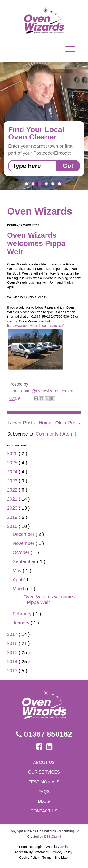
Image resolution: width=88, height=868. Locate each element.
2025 (13, 463)
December (24, 534)
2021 (13, 499)
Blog (44, 801)
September (25, 561)
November (24, 543)
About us (44, 763)
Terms (47, 858)
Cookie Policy (29, 858)
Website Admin (57, 847)
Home (45, 423)
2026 (13, 453)
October (22, 552)
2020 (13, 508)
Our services (44, 772)
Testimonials (44, 782)
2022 (13, 490)
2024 (13, 472)
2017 (13, 634)
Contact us (44, 811)
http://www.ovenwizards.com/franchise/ (35, 326)
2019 (13, 517)
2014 (13, 662)
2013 (13, 671)
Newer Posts (21, 423)
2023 (13, 481)
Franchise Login (31, 847)
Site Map (61, 858)
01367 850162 (44, 734)
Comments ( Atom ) (56, 434)
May (18, 571)
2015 (13, 652)
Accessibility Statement (32, 852)
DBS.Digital (53, 837)
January (22, 623)
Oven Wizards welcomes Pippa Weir (36, 243)
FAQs (44, 792)
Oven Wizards (40, 211)
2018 (13, 526)
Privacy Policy (62, 852)
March (20, 589)
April (18, 580)
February (23, 614)
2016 (13, 643)
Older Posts (68, 423)
